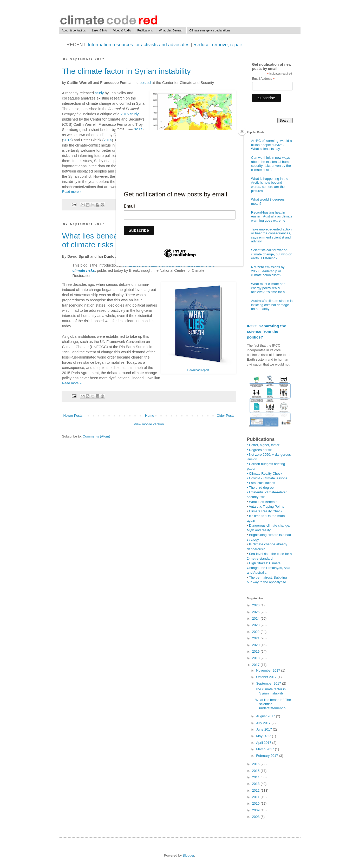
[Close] (242, 131)
